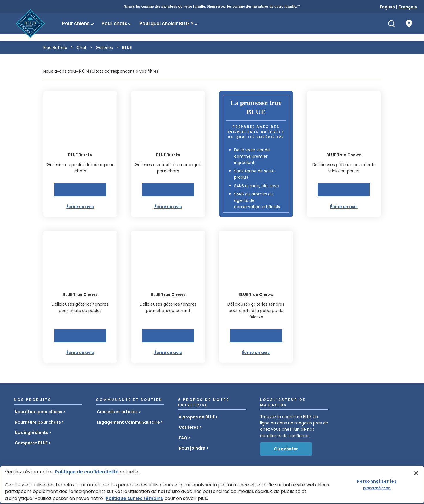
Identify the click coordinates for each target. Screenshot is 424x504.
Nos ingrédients (31, 432)
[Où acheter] (409, 24)
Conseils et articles (117, 412)
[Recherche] (392, 24)
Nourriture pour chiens (39, 412)
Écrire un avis (80, 207)
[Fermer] (416, 473)
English (387, 7)
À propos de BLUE (197, 417)
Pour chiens (78, 23)
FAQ (183, 438)
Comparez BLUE (31, 443)
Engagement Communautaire (128, 422)
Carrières (189, 427)
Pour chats (117, 23)
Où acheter (286, 449)
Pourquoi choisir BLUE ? (169, 23)
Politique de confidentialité (87, 472)
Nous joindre (192, 448)
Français (408, 7)
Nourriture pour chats (38, 422)
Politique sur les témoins (134, 498)
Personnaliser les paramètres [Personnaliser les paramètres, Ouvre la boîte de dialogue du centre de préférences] (377, 484)
